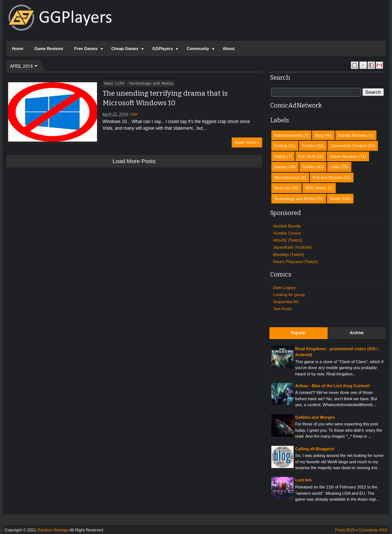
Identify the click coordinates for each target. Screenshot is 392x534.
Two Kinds (283, 309)
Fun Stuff (306, 156)
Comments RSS (373, 530)
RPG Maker (316, 188)
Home (18, 49)
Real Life (114, 83)
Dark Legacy (285, 288)
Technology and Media (151, 83)
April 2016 (21, 66)
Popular (298, 333)
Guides (309, 167)
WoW (335, 199)
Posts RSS (345, 530)
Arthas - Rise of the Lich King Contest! (333, 386)
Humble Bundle (287, 226)
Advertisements (288, 135)
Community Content (349, 146)
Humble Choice (287, 233)
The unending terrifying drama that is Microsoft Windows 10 (165, 98)
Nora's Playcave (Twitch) (296, 262)
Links (335, 167)
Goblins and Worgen (315, 417)
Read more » (247, 142)
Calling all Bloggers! (315, 449)
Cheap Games (125, 49)
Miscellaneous (287, 178)
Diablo (280, 156)
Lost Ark (304, 480)
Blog (319, 135)
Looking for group (289, 295)
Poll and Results (328, 178)
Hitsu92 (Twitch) (288, 240)
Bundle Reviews (353, 135)
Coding (281, 146)
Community (198, 49)
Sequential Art (286, 302)
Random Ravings (53, 530)
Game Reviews (49, 49)
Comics (309, 146)
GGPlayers (163, 49)
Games (281, 167)
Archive (357, 333)
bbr (135, 114)
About (229, 49)
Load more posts (134, 161)
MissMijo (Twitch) (289, 255)
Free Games (86, 49)
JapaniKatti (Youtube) (293, 247)
